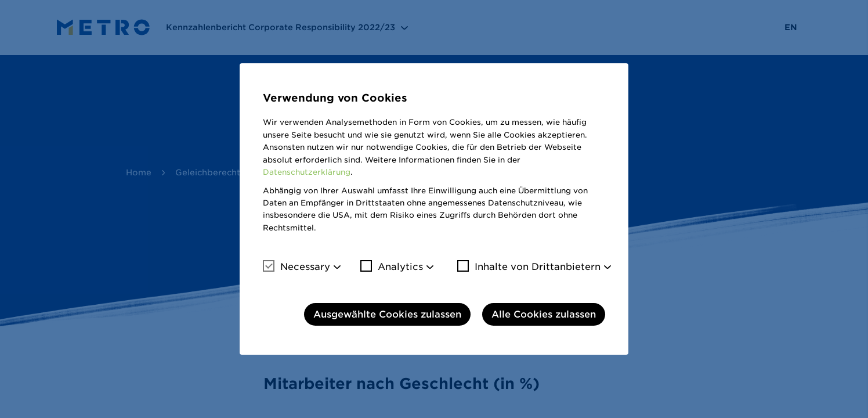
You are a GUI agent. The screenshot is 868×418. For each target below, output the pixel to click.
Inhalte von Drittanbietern (529, 266)
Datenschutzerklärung (307, 172)
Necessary (296, 266)
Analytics (392, 266)
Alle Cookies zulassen (544, 314)
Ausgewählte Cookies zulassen (387, 314)
